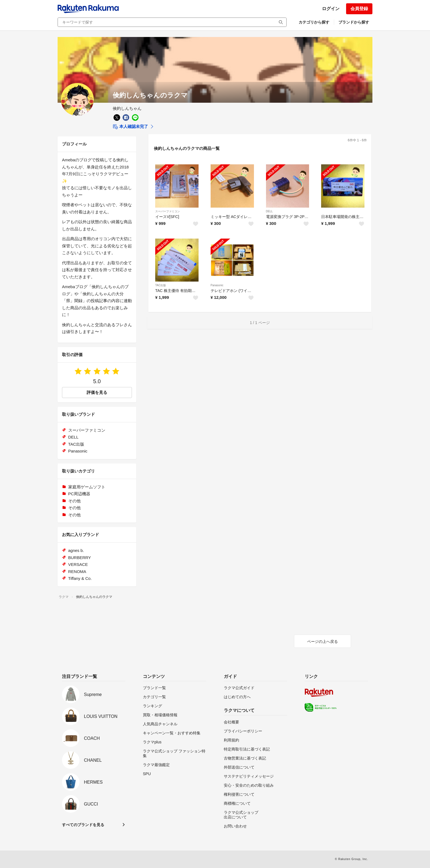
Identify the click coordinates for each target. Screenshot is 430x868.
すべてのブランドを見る (83, 825)
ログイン (331, 9)
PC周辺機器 (79, 494)
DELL (269, 211)
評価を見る (97, 392)
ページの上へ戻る (322, 641)
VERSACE (78, 564)
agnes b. (76, 550)
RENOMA (77, 571)
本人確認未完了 (130, 127)
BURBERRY (80, 558)
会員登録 (359, 9)
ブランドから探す (354, 22)
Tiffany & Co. (80, 578)
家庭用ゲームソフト (87, 487)
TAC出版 (161, 285)
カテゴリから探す (314, 22)
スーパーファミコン (168, 211)
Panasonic (217, 285)
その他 (74, 501)
